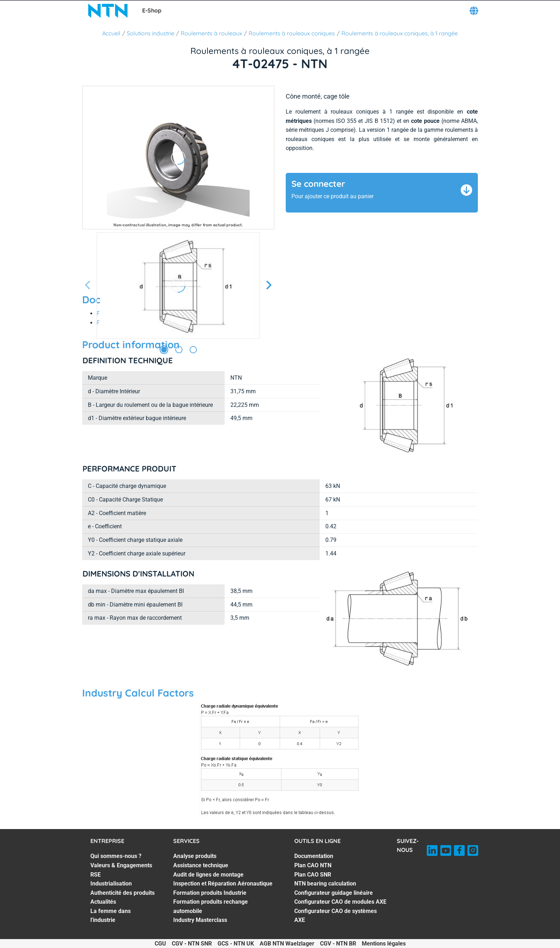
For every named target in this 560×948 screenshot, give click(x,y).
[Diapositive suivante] (269, 286)
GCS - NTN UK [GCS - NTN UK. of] (236, 944)
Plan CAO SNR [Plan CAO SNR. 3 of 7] (313, 875)
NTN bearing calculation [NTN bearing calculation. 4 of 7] (325, 884)
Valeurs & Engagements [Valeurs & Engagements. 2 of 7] (121, 865)
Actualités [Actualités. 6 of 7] (103, 902)
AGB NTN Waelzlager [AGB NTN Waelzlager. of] (287, 944)
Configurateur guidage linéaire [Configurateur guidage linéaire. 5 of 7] (334, 893)
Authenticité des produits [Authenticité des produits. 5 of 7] (122, 893)
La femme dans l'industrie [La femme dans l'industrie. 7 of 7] (111, 916)
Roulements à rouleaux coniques (292, 33)
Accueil (111, 33)
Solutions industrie (151, 33)
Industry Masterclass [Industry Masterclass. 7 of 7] (200, 920)
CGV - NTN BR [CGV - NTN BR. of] (338, 944)
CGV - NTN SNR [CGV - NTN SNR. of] (192, 944)
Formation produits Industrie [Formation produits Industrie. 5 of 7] (210, 893)
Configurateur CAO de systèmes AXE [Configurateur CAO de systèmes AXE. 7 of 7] (336, 916)
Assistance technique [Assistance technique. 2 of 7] (201, 865)
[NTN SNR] (108, 11)
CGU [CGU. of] (160, 944)
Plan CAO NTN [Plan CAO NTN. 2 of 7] (313, 865)
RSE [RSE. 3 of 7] (96, 875)
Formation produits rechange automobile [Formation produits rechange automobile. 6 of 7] (211, 906)
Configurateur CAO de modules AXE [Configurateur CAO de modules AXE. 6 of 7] (340, 902)
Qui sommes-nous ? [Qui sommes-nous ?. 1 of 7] (116, 856)
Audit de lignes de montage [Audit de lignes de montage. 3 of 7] (208, 875)
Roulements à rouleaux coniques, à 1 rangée (400, 33)
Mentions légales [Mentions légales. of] (384, 944)
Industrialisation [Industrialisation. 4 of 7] (111, 884)
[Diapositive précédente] (88, 286)
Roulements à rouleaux (211, 33)
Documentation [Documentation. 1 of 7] (314, 856)
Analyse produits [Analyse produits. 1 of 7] (195, 856)
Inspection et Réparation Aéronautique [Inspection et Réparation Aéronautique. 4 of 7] (223, 884)
